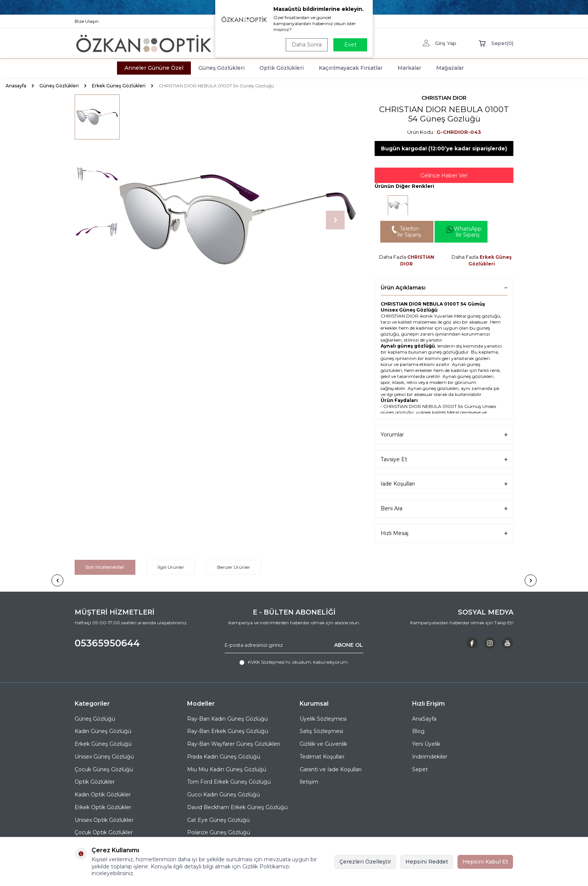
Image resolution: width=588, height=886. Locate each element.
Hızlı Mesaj (444, 533)
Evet (350, 45)
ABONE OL (349, 645)
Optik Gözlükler (95, 782)
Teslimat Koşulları (322, 757)
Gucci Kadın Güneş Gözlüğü (223, 795)
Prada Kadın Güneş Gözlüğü (224, 757)
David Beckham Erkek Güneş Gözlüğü (237, 807)
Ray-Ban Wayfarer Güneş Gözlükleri (234, 744)
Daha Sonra (307, 45)
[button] (335, 220)
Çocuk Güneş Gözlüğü (104, 769)
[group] (238, 220)
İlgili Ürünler (171, 567)
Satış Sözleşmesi (321, 731)
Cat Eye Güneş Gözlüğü (218, 820)
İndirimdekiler (430, 757)
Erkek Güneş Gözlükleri (119, 86)
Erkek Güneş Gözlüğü (103, 744)
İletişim (309, 782)
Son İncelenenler (105, 567)
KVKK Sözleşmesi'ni (269, 662)
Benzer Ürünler (234, 567)
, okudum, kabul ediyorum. (294, 662)
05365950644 (107, 643)
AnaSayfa (424, 719)
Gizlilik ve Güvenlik (323, 744)
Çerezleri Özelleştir (365, 862)
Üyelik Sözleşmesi (323, 719)
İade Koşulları (444, 484)
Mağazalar (450, 68)
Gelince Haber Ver (444, 175)
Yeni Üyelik (426, 744)
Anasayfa (16, 86)
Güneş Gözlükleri (221, 68)
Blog (418, 731)
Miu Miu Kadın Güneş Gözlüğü (227, 769)
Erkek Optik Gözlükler (103, 807)
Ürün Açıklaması (444, 288)
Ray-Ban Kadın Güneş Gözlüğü (227, 719)
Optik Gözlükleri (282, 68)
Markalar (409, 68)
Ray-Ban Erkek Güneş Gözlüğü (228, 731)
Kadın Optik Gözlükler (103, 795)
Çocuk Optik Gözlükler (104, 832)
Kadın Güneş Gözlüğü (103, 731)
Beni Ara (444, 509)
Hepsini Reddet (427, 862)
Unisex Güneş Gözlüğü (104, 757)
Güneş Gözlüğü (95, 719)
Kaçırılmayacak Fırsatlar (351, 68)
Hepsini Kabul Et (485, 862)
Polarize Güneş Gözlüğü (219, 832)
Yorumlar (444, 435)
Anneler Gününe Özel (154, 68)
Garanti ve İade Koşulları (331, 769)
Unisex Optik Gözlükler (104, 820)
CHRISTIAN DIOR (444, 98)
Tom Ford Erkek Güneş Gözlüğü (229, 782)
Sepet (420, 769)
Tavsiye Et (444, 459)
